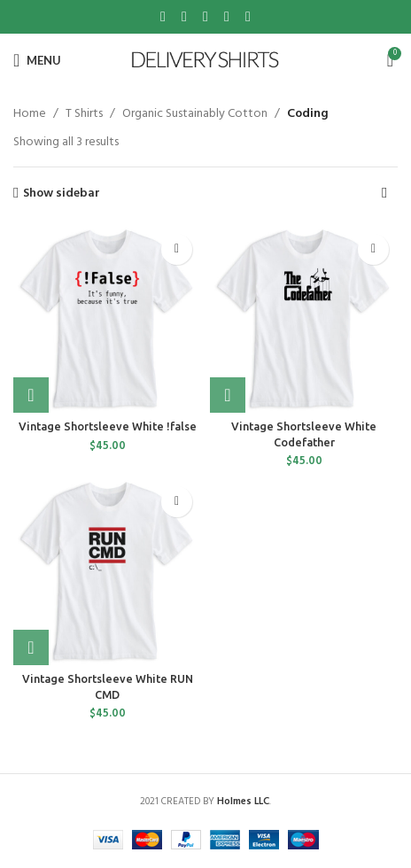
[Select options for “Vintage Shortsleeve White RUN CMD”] (31, 647)
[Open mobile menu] (37, 60)
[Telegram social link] (248, 17)
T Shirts (84, 114)
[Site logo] (206, 61)
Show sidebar (62, 194)
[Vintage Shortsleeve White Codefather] (304, 319)
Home (30, 114)
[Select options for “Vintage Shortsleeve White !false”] (31, 395)
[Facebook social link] (163, 17)
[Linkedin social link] (227, 17)
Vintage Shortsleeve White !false (108, 426)
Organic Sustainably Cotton (195, 114)
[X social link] (184, 17)
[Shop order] (384, 194)
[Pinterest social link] (205, 17)
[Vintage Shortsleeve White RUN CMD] (107, 571)
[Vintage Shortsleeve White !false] (107, 319)
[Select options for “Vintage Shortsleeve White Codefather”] (228, 395)
